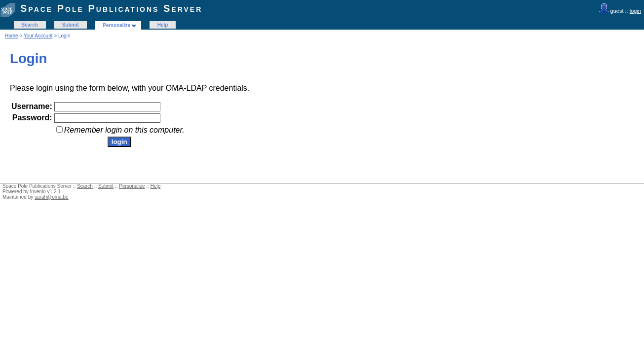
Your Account (38, 36)
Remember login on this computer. (124, 130)
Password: (32, 118)
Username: (32, 106)
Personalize (116, 25)
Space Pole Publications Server (111, 8)
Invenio (38, 192)
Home (12, 36)
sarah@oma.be (52, 197)
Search (30, 25)
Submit (71, 25)
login (635, 11)
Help (163, 25)
